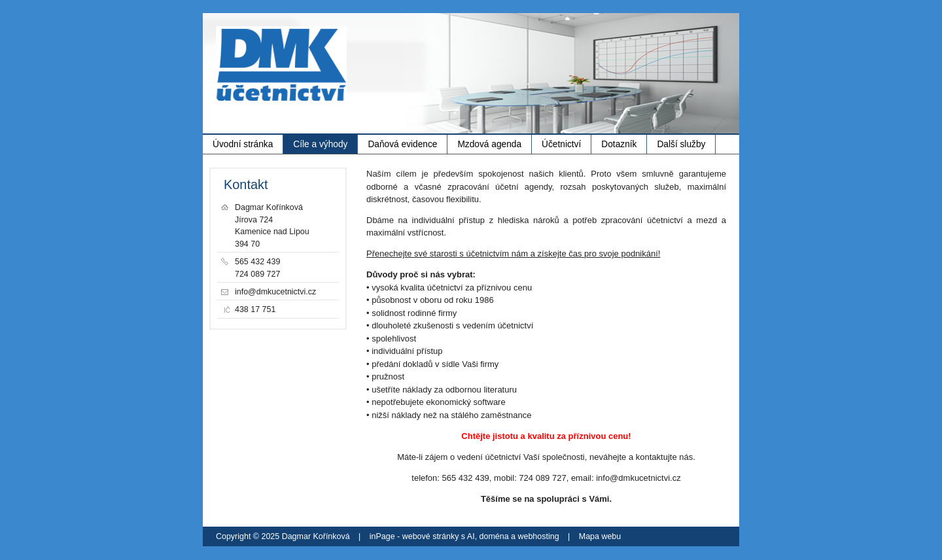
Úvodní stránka (243, 144)
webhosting (539, 536)
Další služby (681, 144)
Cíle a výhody (320, 144)
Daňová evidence (402, 144)
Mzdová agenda (489, 144)
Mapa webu (600, 536)
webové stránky (431, 536)
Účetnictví (561, 144)
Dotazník (619, 144)
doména (494, 536)
